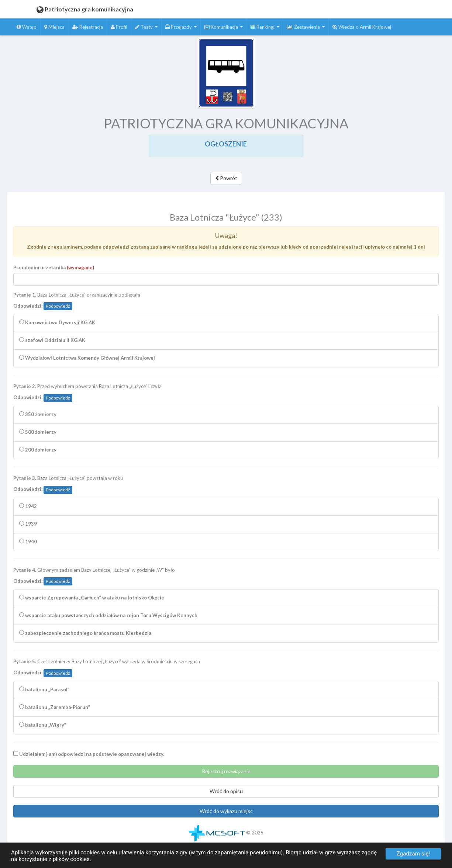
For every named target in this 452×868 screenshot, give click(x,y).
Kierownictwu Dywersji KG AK (57, 325)
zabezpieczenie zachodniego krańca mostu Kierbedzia (85, 635)
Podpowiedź (58, 308)
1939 (28, 526)
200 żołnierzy (38, 452)
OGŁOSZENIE (226, 144)
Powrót (226, 178)
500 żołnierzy (38, 434)
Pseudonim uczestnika (54, 270)
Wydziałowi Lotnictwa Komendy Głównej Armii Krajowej (87, 360)
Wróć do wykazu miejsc (226, 813)
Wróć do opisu (226, 793)
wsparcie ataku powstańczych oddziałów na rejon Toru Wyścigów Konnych (108, 618)
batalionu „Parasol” (44, 692)
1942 (28, 508)
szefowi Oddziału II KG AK (52, 342)
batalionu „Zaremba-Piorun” (55, 709)
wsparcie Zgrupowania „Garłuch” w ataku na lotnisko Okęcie (92, 600)
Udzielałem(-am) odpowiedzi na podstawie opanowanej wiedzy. (89, 756)
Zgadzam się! (413, 854)
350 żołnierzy (38, 416)
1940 (28, 544)
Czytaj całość (179, 203)
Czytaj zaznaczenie (220, 203)
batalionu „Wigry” (43, 727)
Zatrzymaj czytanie (268, 203)
